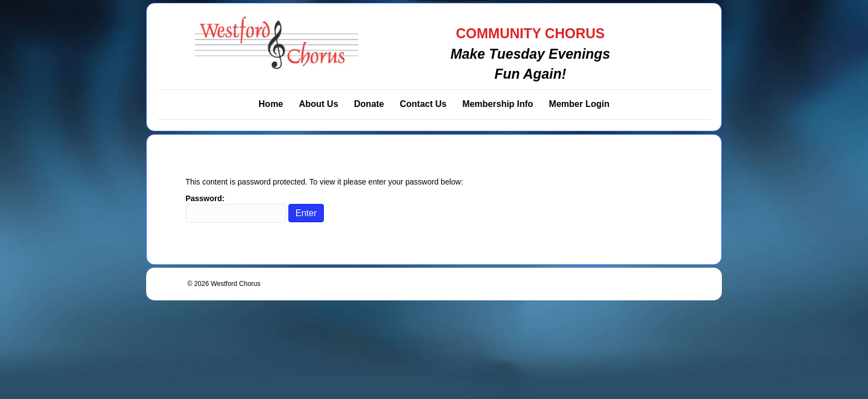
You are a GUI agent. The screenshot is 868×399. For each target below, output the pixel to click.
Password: (236, 208)
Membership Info (498, 104)
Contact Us (423, 104)
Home (271, 104)
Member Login (579, 104)
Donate (369, 104)
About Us (319, 104)
